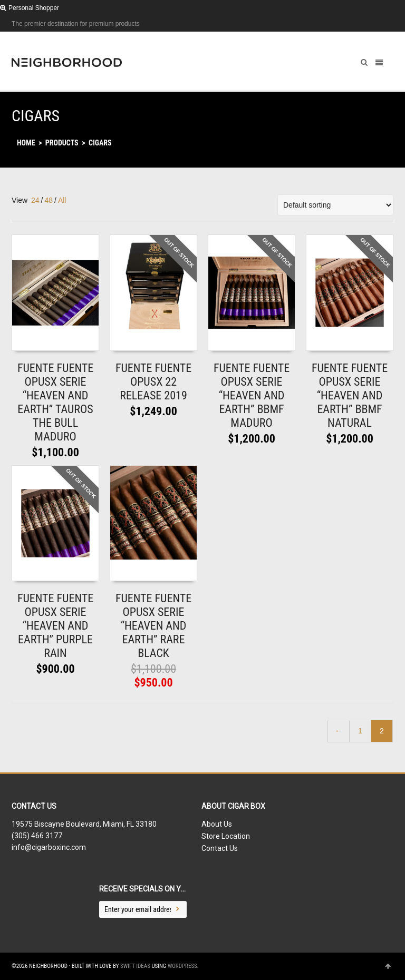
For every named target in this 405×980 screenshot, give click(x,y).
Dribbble (392, 24)
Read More (134, 340)
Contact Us (220, 848)
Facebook (377, 24)
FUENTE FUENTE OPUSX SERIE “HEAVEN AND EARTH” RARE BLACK (153, 626)
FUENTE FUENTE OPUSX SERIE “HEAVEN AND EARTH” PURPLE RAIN (55, 626)
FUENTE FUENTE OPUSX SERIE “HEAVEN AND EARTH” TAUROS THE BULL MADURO (55, 402)
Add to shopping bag (50, 340)
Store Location (226, 836)
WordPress (182, 966)
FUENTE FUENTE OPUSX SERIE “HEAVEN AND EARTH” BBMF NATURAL (350, 395)
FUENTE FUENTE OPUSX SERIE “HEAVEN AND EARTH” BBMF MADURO (252, 395)
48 (49, 200)
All (62, 200)
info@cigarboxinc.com (49, 847)
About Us (217, 824)
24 (35, 200)
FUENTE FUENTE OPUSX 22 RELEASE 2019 (153, 382)
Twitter (362, 24)
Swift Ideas (135, 966)
